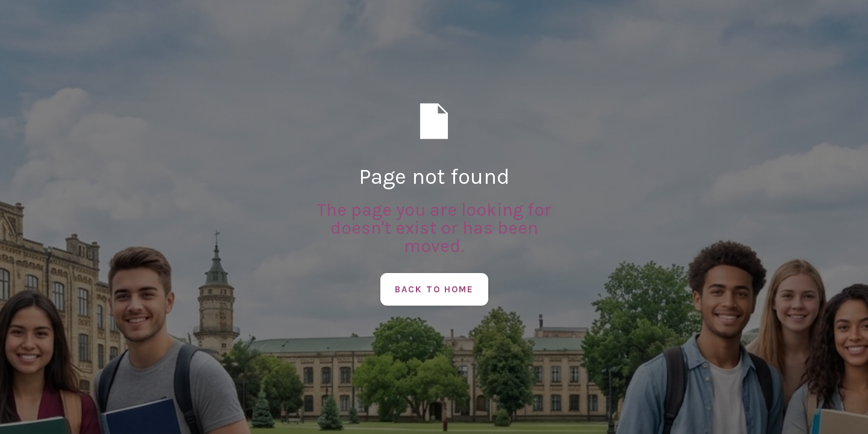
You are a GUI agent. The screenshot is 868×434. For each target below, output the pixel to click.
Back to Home (434, 289)
